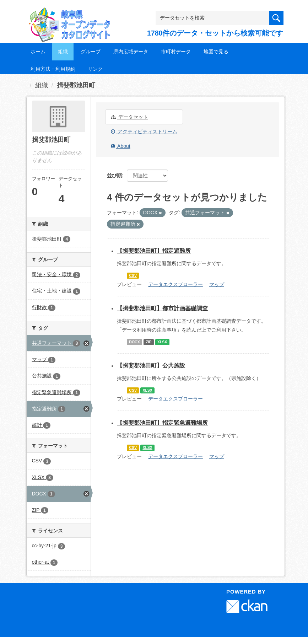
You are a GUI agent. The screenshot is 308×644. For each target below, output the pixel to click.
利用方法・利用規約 (53, 69)
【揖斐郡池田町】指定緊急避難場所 (162, 423)
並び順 (114, 176)
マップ (217, 284)
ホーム (38, 52)
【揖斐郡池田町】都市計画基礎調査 (162, 308)
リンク (95, 69)
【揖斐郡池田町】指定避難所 (154, 251)
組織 (63, 52)
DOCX (134, 342)
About (121, 146)
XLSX (162, 342)
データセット (129, 117)
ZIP (148, 342)
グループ (91, 52)
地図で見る (216, 52)
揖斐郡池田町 (76, 85)
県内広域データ (131, 52)
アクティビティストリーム (144, 132)
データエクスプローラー (175, 284)
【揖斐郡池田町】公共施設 (151, 366)
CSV (133, 275)
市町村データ (176, 52)
